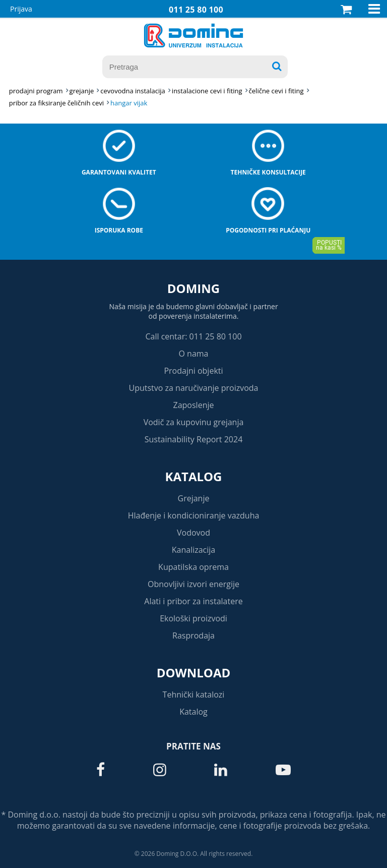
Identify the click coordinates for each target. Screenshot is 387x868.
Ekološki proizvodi (193, 618)
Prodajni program (36, 91)
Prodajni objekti (193, 371)
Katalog (194, 476)
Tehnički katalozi (194, 695)
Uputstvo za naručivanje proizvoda (193, 388)
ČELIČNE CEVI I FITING (276, 91)
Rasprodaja (193, 635)
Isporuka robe (119, 230)
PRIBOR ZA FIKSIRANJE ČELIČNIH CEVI (56, 103)
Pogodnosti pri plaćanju (268, 230)
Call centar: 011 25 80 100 (193, 336)
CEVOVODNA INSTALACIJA (133, 91)
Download (194, 673)
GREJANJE (82, 91)
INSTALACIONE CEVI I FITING (207, 91)
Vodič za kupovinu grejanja (194, 422)
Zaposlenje (194, 405)
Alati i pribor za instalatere (193, 601)
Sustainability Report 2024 (194, 439)
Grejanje (194, 498)
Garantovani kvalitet (119, 172)
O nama (193, 354)
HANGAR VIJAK (129, 103)
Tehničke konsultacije (268, 172)
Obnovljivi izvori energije (193, 584)
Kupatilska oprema (193, 567)
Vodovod (193, 533)
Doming (193, 288)
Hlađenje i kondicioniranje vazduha (194, 515)
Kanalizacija (194, 550)
